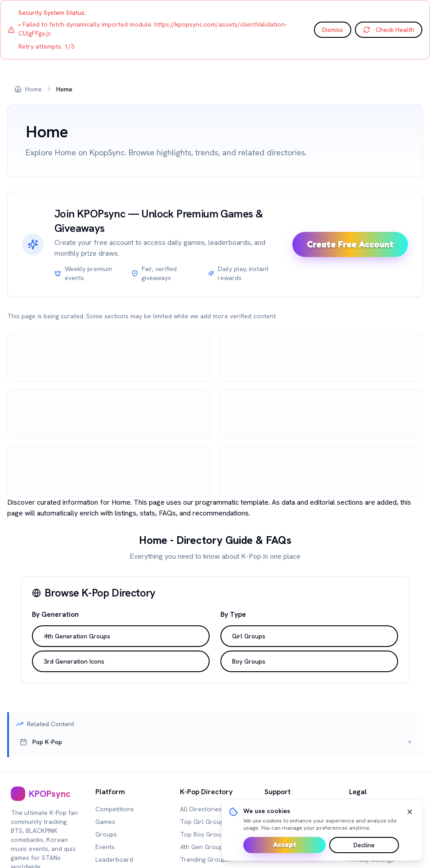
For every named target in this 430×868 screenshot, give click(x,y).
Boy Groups (249, 661)
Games (105, 822)
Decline (364, 845)
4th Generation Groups (77, 636)
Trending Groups (204, 859)
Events (105, 847)
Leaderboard (114, 859)
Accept (284, 845)
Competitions (115, 809)
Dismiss (333, 30)
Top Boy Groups (204, 834)
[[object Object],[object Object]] (46, 794)
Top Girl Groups (204, 822)
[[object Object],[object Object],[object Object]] (216, 742)
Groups (106, 834)
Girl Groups (249, 636)
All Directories (201, 809)
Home (34, 89)
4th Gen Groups (203, 847)
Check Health (389, 30)
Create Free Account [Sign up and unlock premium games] (350, 244)
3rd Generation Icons (74, 661)
